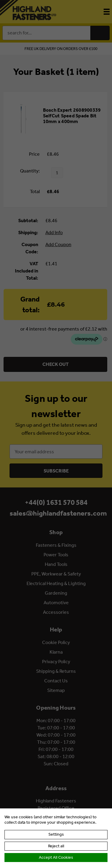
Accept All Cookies (56, 857)
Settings (56, 834)
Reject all (56, 846)
